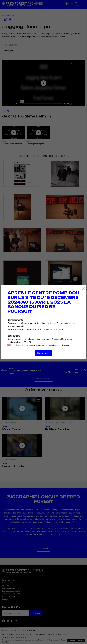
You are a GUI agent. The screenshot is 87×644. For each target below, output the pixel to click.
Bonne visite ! (43, 353)
